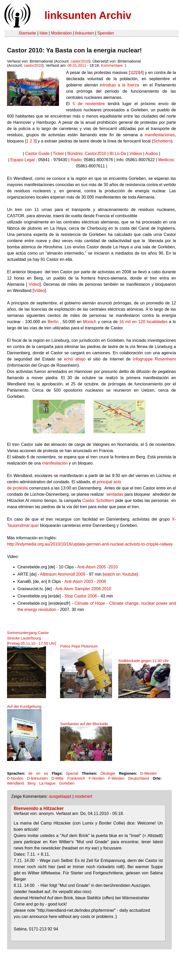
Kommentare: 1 (114, 65)
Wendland (15, 783)
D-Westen (148, 773)
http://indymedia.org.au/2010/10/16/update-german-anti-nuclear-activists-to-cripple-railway (90, 544)
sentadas (115, 494)
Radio (76, 160)
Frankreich (76, 778)
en (38, 773)
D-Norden (15, 778)
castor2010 (80, 61)
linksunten (84, 33)
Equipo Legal (22, 160)
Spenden (106, 33)
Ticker (58, 154)
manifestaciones (160, 135)
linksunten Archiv (88, 15)
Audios (152, 154)
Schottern (162, 141)
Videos (136, 154)
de (30, 773)
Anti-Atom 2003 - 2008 (85, 581)
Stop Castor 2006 (81, 596)
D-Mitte (57, 778)
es (46, 773)
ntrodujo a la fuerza (121, 85)
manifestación (55, 463)
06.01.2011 (77, 65)
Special (72, 773)
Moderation (61, 33)
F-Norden (97, 778)
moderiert (83, 796)
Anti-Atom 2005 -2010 (97, 567)
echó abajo (75, 359)
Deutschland (139, 778)
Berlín (53, 322)
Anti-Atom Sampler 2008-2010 (83, 589)
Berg (31, 783)
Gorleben (67, 783)
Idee (44, 33)
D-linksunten (37, 778)
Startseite (27, 33)
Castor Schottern (98, 501)
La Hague (47, 783)
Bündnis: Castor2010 (87, 154)
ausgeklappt (60, 796)
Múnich (90, 322)
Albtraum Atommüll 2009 (63, 574)
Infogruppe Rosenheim (154, 359)
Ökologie (108, 773)
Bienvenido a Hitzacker (39, 808)
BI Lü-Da (118, 154)
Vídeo (34, 284)
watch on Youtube (120, 574)
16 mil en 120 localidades (143, 322)
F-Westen (116, 778)
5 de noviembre (89, 104)
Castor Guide (37, 154)
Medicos (166, 160)
